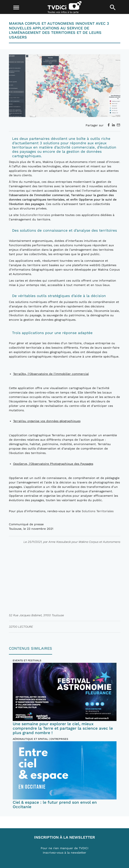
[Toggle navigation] (16, 8)
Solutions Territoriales (98, 511)
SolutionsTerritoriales (35, 215)
